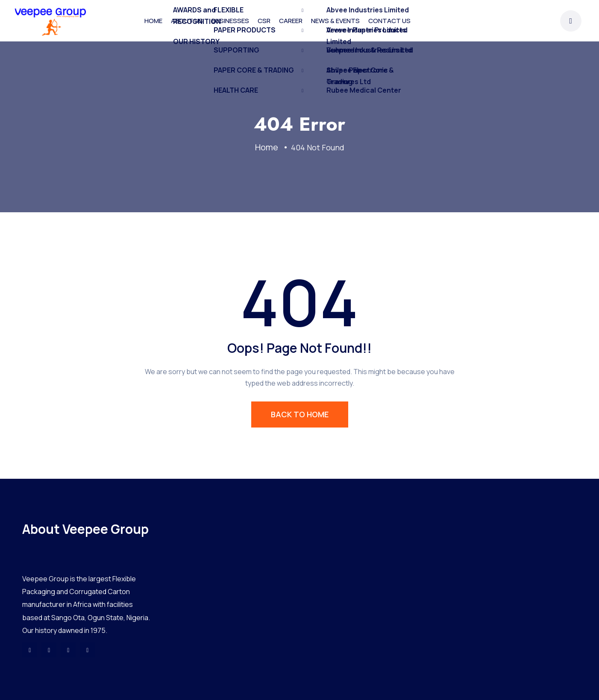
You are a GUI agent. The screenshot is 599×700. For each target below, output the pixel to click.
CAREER (291, 21)
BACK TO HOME (300, 414)
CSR (264, 21)
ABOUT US (187, 21)
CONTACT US (389, 21)
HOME (153, 21)
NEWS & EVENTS (335, 21)
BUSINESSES (230, 21)
